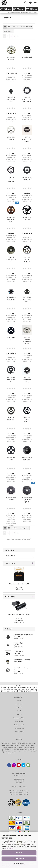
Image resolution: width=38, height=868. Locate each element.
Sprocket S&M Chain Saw (27, 218)
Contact (19, 707)
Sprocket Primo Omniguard (27, 459)
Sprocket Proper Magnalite (11, 179)
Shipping (19, 714)
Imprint (19, 701)
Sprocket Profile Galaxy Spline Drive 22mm (27, 341)
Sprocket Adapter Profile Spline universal (27, 99)
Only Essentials (19, 859)
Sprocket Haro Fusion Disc (11, 298)
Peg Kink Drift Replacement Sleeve (19, 614)
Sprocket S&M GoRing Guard (27, 178)
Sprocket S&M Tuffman (11, 138)
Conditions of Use (19, 728)
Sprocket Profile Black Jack (27, 380)
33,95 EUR (19, 588)
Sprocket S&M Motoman (11, 58)
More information (19, 864)
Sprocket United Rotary (11, 419)
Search (19, 711)
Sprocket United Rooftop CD (11, 259)
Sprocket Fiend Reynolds (11, 499)
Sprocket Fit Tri (27, 57)
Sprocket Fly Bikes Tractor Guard (27, 299)
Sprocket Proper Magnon (27, 259)
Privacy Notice (9, 848)
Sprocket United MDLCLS (27, 420)
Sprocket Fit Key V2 (11, 338)
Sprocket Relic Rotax (11, 459)
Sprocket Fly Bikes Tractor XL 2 (11, 99)
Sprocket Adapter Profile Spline (27, 139)
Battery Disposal (19, 725)
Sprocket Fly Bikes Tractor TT (11, 380)
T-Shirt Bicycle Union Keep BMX (19, 584)
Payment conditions (19, 718)
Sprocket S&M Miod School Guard (11, 219)
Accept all (19, 852)
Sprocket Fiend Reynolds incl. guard (27, 500)
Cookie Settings (19, 732)
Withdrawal (19, 704)
